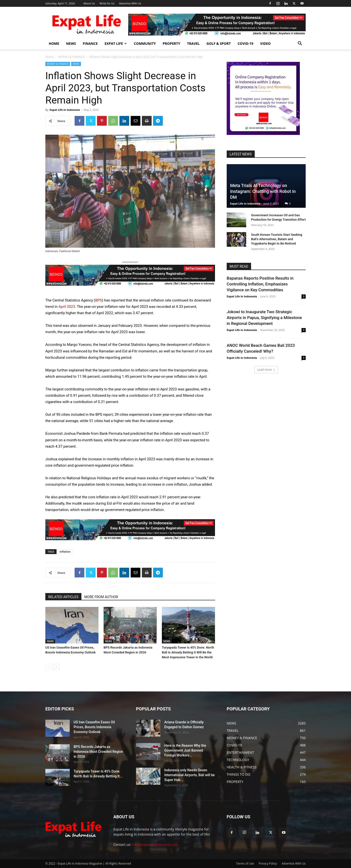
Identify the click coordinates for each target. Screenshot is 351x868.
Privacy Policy (268, 863)
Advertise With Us (130, 3)
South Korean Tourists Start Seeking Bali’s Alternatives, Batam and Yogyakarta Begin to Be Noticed (277, 239)
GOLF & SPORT (219, 43)
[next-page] (56, 667)
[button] (300, 44)
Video (265, 43)
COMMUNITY (145, 43)
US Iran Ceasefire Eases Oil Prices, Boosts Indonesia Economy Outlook (94, 727)
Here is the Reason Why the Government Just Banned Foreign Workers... (185, 750)
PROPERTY (171, 43)
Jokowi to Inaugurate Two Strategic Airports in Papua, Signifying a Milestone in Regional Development (264, 318)
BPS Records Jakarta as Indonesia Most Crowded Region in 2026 (98, 752)
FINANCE (90, 43)
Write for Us (107, 3)
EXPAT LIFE (116, 43)
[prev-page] (48, 667)
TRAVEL (193, 43)
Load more (266, 370)
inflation (65, 552)
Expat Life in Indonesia (65, 110)
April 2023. (67, 307)
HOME (54, 43)
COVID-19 (246, 43)
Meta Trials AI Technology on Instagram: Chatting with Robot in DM (263, 191)
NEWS (71, 43)
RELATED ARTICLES (63, 597)
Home (49, 57)
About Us (89, 3)
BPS (99, 300)
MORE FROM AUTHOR (101, 597)
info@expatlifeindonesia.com (155, 844)
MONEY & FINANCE (71, 57)
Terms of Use (245, 863)
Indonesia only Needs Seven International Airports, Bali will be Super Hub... (190, 775)
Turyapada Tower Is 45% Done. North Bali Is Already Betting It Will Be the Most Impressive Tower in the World (188, 652)
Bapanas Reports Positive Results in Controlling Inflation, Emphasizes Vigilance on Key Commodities (260, 284)
